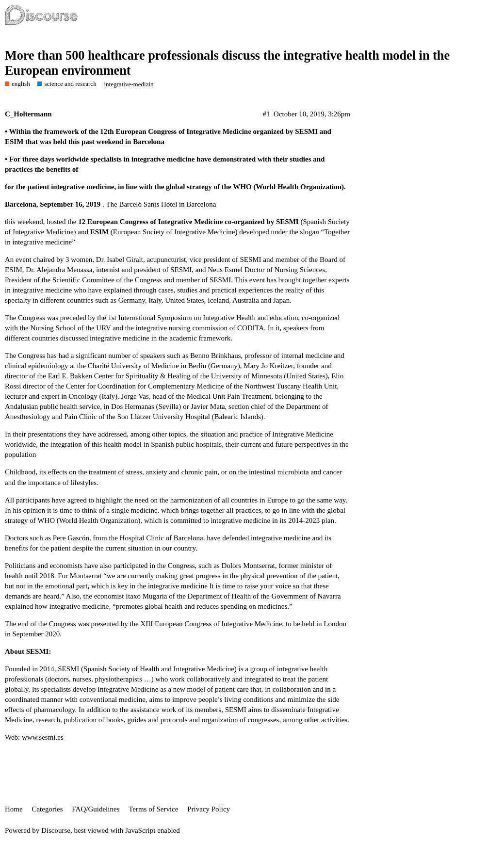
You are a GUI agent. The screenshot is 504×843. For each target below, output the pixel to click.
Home (14, 809)
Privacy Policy (209, 809)
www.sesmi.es (43, 737)
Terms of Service (153, 809)
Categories (47, 809)
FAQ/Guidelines (96, 809)
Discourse (56, 830)
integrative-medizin (129, 84)
